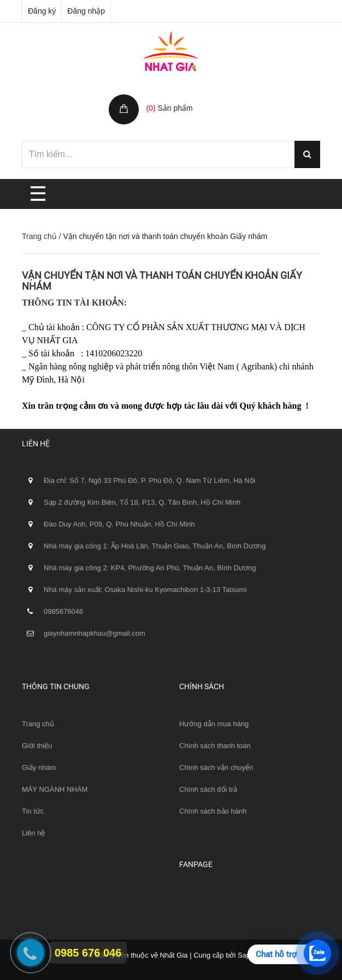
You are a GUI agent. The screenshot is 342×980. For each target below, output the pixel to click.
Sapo (246, 955)
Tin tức (33, 811)
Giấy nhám (39, 767)
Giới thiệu (37, 746)
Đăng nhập (86, 11)
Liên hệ (33, 833)
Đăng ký (42, 11)
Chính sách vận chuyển (216, 767)
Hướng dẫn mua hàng (214, 724)
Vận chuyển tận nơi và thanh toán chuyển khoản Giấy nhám (162, 281)
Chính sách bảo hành (213, 811)
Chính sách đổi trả (208, 789)
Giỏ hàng (163, 96)
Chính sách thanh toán (215, 746)
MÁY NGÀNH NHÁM (55, 789)
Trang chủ (39, 236)
